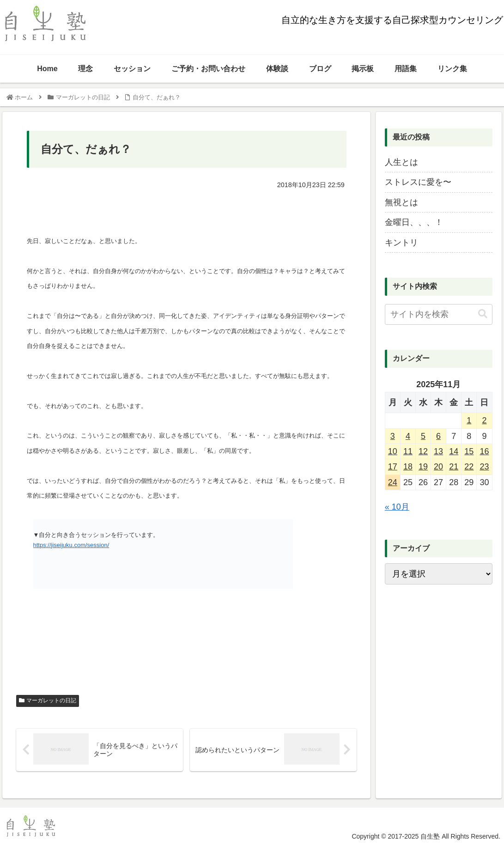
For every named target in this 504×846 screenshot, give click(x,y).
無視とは (401, 202)
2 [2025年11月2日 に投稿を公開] (484, 420)
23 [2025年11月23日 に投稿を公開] (484, 467)
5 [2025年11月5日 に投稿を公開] (423, 436)
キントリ (401, 243)
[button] (483, 314)
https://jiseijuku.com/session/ (71, 545)
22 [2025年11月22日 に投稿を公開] (469, 467)
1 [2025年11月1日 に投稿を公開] (469, 420)
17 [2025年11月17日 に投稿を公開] (393, 467)
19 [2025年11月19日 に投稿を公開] (423, 467)
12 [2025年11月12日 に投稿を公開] (423, 451)
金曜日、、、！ (414, 222)
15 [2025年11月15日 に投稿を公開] (469, 451)
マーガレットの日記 (47, 700)
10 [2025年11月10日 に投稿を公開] (393, 451)
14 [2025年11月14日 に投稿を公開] (454, 451)
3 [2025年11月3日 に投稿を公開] (393, 436)
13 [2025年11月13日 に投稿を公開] (438, 451)
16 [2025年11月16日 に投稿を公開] (484, 451)
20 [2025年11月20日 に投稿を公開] (438, 467)
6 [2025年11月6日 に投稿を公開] (438, 436)
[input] (439, 314)
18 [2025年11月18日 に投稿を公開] (408, 467)
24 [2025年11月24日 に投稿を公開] (393, 482)
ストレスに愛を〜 (418, 182)
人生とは (401, 162)
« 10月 (397, 507)
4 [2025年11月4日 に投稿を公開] (408, 436)
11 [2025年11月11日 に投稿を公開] (408, 451)
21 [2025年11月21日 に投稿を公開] (454, 467)
